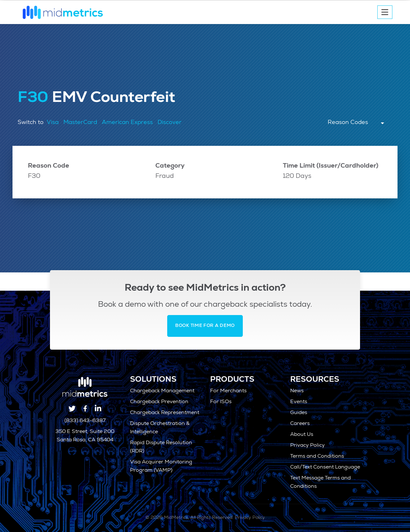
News (297, 391)
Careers (300, 424)
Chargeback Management (162, 391)
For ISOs (221, 402)
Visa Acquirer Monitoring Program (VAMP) (161, 467)
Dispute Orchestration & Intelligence (160, 428)
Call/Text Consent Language (325, 468)
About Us (302, 435)
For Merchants (228, 391)
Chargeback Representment (165, 413)
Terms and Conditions (317, 457)
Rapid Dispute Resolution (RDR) (161, 447)
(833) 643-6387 (85, 421)
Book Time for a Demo (205, 326)
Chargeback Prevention (159, 402)
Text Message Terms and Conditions (320, 483)
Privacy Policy (307, 446)
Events (299, 402)
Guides (299, 413)
